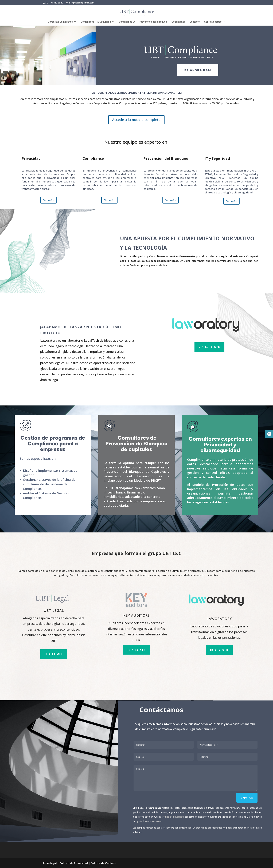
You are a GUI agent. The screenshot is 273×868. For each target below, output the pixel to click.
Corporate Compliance (60, 22)
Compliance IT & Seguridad (96, 22)
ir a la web (54, 654)
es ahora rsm (198, 70)
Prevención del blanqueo (153, 22)
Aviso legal (50, 863)
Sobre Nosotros (213, 22)
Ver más (48, 200)
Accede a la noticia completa (136, 120)
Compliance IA (127, 22)
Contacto (195, 22)
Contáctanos (161, 710)
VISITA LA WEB (209, 347)
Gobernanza (178, 22)
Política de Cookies (103, 863)
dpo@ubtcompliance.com (149, 821)
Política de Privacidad (173, 817)
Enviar (247, 798)
